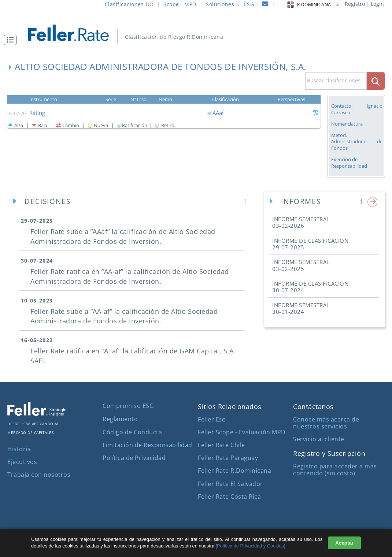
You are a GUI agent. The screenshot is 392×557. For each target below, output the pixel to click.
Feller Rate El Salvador (230, 484)
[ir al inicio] (73, 32)
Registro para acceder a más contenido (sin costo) (335, 470)
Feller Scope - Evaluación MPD (242, 432)
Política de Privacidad (134, 458)
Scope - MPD (180, 4)
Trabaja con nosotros (39, 475)
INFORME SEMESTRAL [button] (301, 222)
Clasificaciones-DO (129, 4)
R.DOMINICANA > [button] (313, 5)
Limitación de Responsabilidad (147, 445)
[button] (12, 40)
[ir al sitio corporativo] (37, 414)
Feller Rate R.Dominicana (234, 471)
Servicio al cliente (319, 439)
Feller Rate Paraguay (228, 458)
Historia (19, 449)
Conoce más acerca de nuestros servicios (326, 423)
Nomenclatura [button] (347, 124)
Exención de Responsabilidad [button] (349, 163)
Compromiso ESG (128, 406)
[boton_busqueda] (376, 81)
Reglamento (120, 419)
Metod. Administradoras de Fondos (357, 142)
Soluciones (220, 4)
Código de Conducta (132, 432)
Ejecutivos (22, 462)
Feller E (212, 419)
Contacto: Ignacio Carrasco (357, 109)
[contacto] (265, 5)
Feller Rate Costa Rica (229, 497)
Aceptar (344, 543)
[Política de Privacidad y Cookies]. (251, 546)
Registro (355, 4)
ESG (249, 4)
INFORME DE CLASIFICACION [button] (310, 244)
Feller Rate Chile (221, 445)
